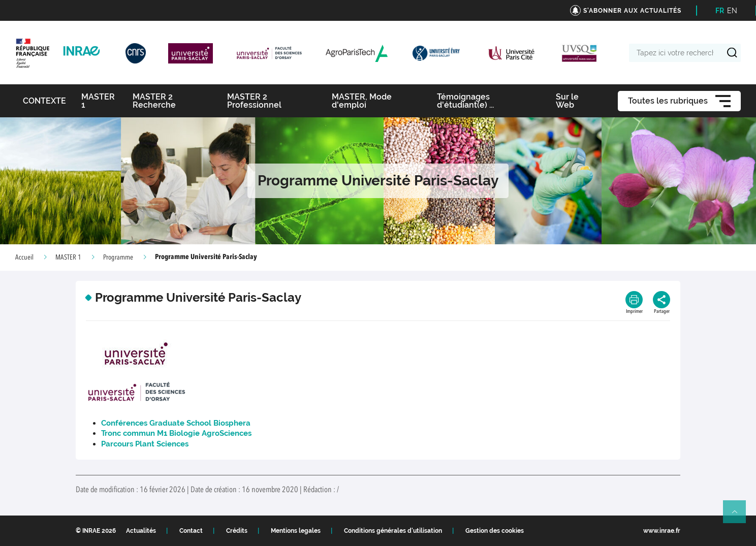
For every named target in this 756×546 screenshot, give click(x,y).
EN (732, 11)
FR (720, 11)
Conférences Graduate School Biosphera (177, 423)
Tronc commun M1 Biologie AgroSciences (176, 433)
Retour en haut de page (739, 516)
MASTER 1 (68, 258)
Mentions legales (296, 531)
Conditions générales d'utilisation (393, 531)
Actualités (141, 531)
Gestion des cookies (495, 531)
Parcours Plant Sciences (145, 444)
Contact (191, 531)
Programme (118, 258)
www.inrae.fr (662, 531)
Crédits (237, 531)
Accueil (24, 258)
